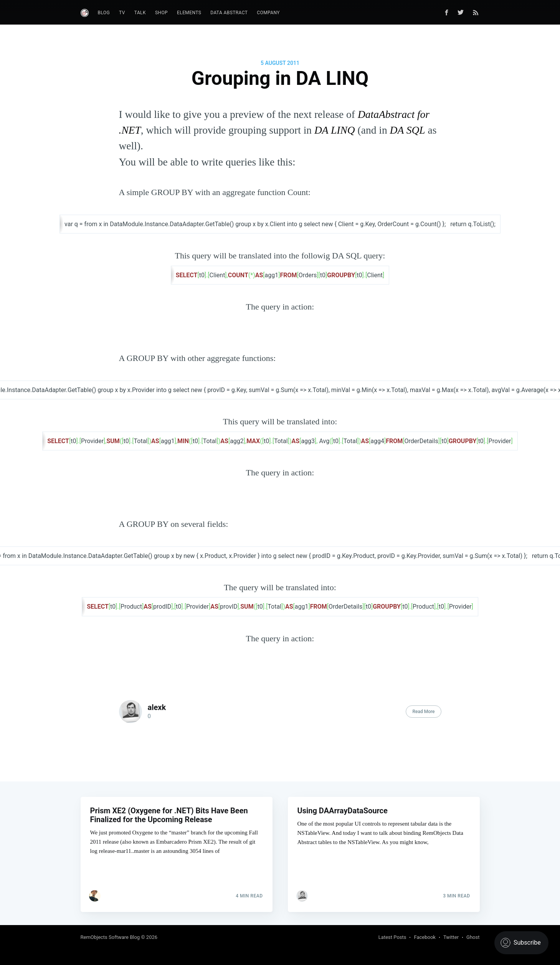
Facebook (425, 937)
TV (122, 13)
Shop (161, 13)
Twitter (451, 937)
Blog (104, 13)
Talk (140, 13)
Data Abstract (229, 13)
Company (268, 13)
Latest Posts (392, 937)
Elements (189, 13)
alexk (157, 707)
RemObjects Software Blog (110, 937)
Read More (423, 712)
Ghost (473, 937)
